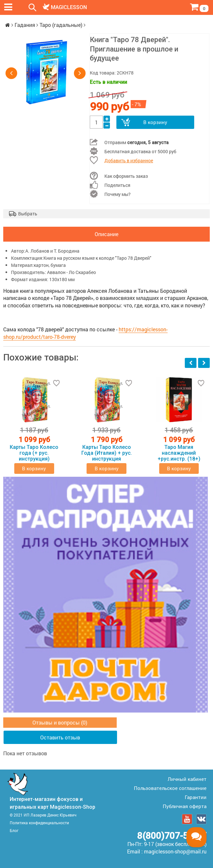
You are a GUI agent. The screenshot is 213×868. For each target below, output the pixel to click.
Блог (14, 830)
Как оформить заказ (126, 176)
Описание (106, 234)
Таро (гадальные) (61, 25)
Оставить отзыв (60, 737)
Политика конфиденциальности (39, 823)
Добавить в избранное (129, 160)
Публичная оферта (185, 806)
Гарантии (196, 797)
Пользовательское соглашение (170, 788)
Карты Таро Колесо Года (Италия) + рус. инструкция (107, 453)
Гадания (25, 25)
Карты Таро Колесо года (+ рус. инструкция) (34, 453)
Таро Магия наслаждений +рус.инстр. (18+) (179, 453)
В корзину (155, 122)
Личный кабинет (187, 779)
